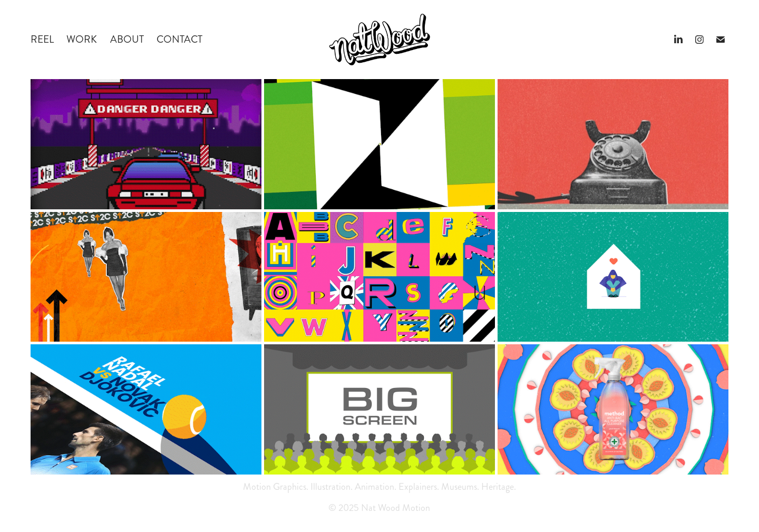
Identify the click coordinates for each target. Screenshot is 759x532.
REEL (42, 39)
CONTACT (179, 39)
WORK (82, 39)
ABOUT (127, 39)
